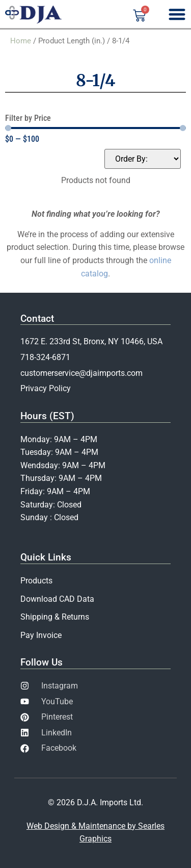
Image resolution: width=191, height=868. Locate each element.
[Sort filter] (143, 159)
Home (21, 41)
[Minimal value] (95, 128)
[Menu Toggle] (177, 14)
